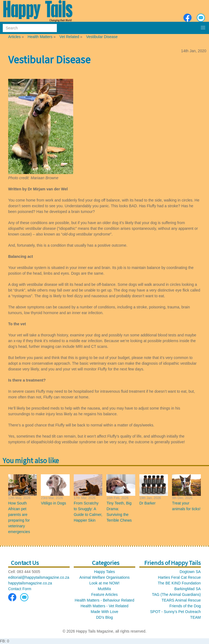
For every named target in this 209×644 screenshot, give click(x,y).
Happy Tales (104, 572)
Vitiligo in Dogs (53, 503)
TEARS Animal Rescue (181, 600)
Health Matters (40, 37)
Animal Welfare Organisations (104, 577)
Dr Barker (147, 503)
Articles (14, 37)
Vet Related (69, 37)
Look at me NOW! (104, 583)
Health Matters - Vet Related (104, 606)
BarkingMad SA (187, 589)
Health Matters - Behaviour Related (105, 600)
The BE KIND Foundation (179, 583)
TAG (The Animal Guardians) (176, 595)
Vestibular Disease (102, 37)
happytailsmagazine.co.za (30, 583)
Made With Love (104, 612)
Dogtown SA (190, 572)
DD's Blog (104, 617)
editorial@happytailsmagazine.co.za (39, 577)
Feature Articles (104, 595)
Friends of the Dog (185, 606)
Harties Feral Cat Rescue (179, 577)
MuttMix (104, 589)
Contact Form (20, 589)
